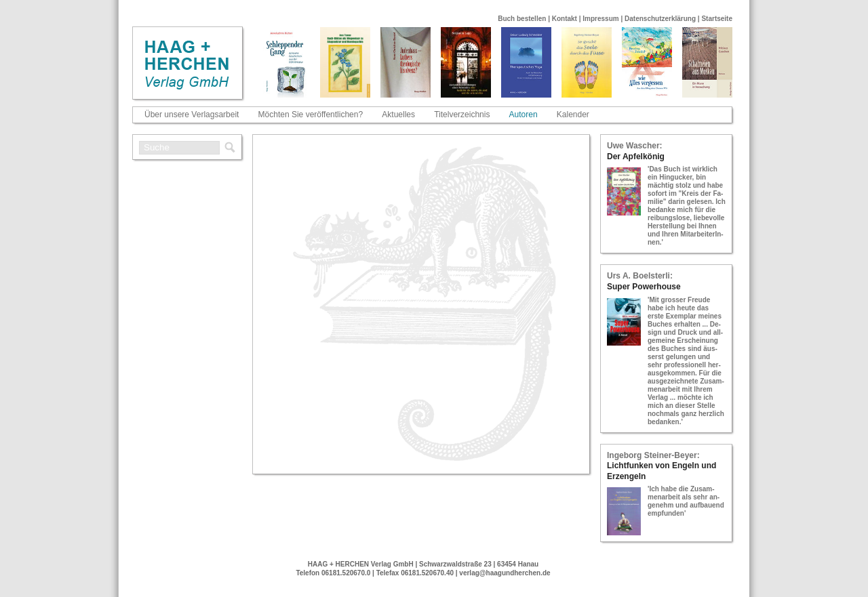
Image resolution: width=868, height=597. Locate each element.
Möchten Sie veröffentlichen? (311, 115)
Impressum (600, 19)
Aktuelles (398, 115)
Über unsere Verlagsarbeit (192, 115)
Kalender (573, 115)
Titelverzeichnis (462, 115)
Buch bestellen (522, 19)
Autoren (524, 115)
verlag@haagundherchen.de (505, 573)
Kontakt (565, 19)
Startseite (717, 19)
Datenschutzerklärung (660, 19)
